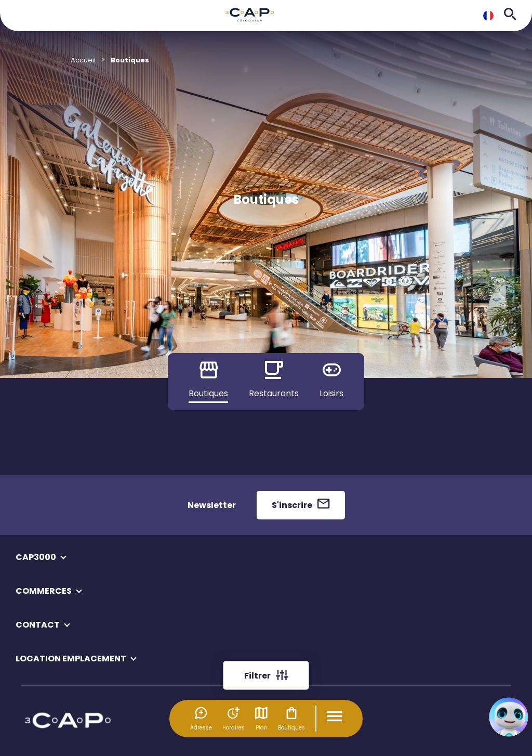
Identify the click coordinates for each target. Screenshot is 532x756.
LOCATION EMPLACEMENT (71, 659)
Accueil (83, 60)
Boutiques (291, 719)
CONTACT (38, 625)
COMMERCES (44, 591)
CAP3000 (36, 557)
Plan (261, 719)
